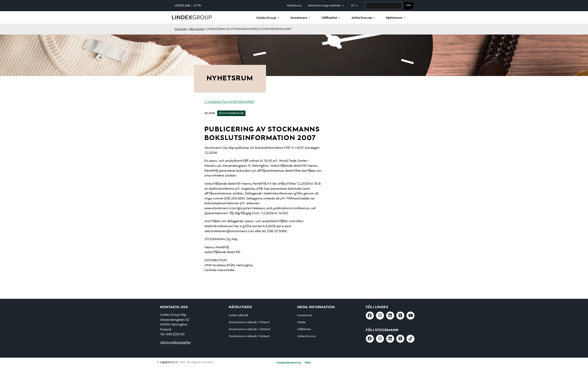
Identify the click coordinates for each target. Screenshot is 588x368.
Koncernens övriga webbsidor (324, 6)
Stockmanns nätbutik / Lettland (249, 329)
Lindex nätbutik (239, 315)
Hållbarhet (329, 18)
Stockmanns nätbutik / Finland (249, 322)
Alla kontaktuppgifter (176, 343)
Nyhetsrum (394, 18)
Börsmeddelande (231, 113)
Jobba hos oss (362, 18)
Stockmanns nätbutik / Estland (249, 336)
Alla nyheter (197, 29)
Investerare (299, 18)
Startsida (180, 29)
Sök (409, 5)
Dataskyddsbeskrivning (289, 363)
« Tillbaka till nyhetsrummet (230, 102)
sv (353, 6)
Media (301, 322)
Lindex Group (266, 18)
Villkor (308, 363)
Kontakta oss (294, 6)
